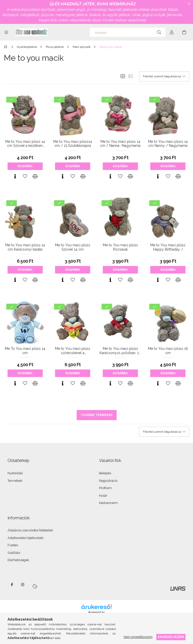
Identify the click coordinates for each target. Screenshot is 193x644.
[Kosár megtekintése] (184, 32)
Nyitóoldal (15, 473)
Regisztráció (108, 481)
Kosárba (25, 166)
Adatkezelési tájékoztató (26, 538)
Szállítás (14, 553)
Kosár (103, 496)
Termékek (15, 481)
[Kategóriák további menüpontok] (6, 32)
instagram (23, 585)
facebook (12, 585)
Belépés (105, 473)
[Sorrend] (164, 76)
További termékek (97, 415)
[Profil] (172, 32)
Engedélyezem (171, 637)
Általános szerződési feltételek (30, 530)
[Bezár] (189, 4)
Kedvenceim (108, 503)
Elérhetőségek (18, 560)
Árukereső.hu (96, 612)
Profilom (105, 488)
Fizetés (13, 545)
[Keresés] (128, 32)
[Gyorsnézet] (15, 176)
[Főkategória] (6, 47)
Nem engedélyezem (138, 637)
